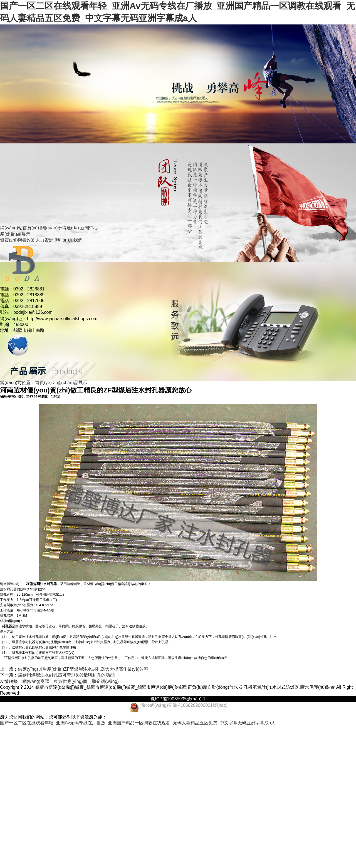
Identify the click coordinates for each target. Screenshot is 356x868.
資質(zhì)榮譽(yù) (17, 240)
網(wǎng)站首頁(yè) (20, 228)
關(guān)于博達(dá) (60, 228)
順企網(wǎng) (105, 681)
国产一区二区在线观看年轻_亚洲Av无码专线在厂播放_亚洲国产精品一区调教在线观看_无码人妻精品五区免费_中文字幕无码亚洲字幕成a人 (138, 723)
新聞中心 (89, 228)
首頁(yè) (43, 383)
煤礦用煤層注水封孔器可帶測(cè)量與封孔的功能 (66, 675)
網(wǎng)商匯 (36, 681)
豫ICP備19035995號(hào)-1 (178, 699)
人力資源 (44, 240)
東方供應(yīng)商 (71, 681)
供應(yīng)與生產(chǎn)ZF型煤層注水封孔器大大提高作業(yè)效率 (83, 669)
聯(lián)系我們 (68, 240)
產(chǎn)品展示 (15, 234)
